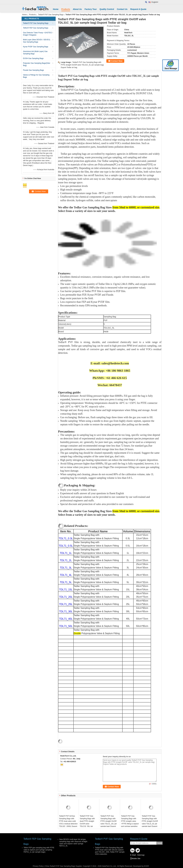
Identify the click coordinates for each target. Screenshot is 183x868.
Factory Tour (91, 9)
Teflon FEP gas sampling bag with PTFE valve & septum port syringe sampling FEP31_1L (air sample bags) (39, 850)
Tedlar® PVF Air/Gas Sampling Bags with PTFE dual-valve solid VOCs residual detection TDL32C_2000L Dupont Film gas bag (68, 822)
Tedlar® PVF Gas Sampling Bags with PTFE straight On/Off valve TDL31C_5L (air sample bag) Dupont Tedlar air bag (82, 65)
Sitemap (141, 855)
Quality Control (107, 9)
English (155, 2)
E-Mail (133, 855)
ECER (146, 866)
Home (56, 9)
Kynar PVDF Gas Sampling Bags (36, 47)
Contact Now (117, 61)
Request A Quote (138, 9)
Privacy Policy (38, 866)
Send (159, 843)
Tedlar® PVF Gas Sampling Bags (51, 15)
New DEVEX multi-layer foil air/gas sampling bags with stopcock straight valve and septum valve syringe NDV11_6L (73, 843)
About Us (77, 9)
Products (66, 9)
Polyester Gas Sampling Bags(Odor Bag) (37, 64)
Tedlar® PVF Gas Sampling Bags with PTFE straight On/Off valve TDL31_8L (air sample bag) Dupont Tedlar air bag (150, 822)
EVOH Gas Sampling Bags (33, 58)
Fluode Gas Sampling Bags (33, 70)
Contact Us (122, 9)
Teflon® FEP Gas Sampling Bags (36, 28)
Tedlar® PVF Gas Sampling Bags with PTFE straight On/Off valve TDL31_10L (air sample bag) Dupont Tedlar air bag (109, 822)
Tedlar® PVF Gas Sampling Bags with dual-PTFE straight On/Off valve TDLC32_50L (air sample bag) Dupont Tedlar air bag (87, 824)
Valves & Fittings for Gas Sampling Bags (36, 76)
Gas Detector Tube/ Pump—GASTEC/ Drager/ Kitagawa (38, 34)
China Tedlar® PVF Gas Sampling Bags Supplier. (64, 866)
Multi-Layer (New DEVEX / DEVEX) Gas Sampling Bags (37, 41)
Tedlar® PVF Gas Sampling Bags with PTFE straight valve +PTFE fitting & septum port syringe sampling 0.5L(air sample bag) (130, 822)
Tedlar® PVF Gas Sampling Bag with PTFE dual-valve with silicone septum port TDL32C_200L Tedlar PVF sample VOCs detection (110, 851)
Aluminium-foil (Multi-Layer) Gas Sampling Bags (35, 53)
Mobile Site (135, 859)
